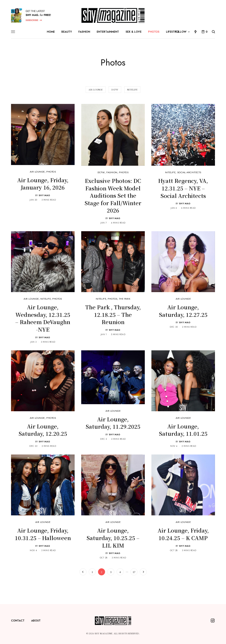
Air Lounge (37, 172)
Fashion (112, 172)
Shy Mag (44, 195)
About (36, 621)
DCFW (101, 172)
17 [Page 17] (134, 572)
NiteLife (170, 172)
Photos (51, 172)
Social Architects (189, 172)
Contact (18, 621)
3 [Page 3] (111, 572)
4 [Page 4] (120, 572)
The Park (125, 299)
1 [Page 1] (92, 572)
